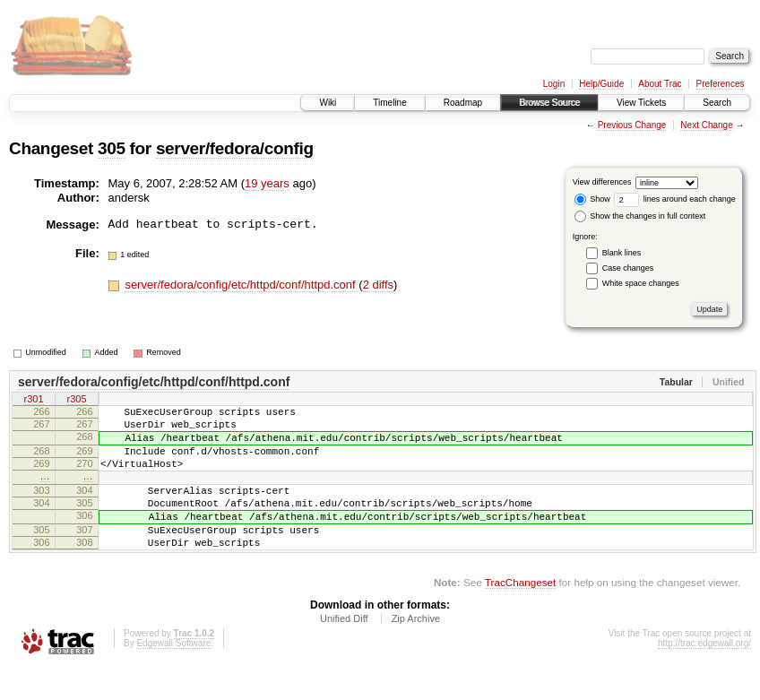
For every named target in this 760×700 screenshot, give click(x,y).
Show (592, 199)
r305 (76, 401)
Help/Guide (601, 84)
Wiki (328, 103)
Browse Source (549, 103)
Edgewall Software (173, 675)
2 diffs (378, 285)
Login (554, 84)
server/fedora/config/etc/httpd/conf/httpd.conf (242, 285)
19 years (267, 183)
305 (112, 148)
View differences (602, 182)
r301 (33, 401)
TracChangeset (520, 614)
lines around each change (675, 199)
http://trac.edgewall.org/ (704, 675)
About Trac (660, 84)
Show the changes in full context (640, 216)
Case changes (628, 268)
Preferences (721, 84)
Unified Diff (344, 651)
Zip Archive (416, 651)
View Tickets (641, 103)
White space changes (641, 283)
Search (717, 103)
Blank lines (622, 253)
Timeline (389, 103)
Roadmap (463, 103)
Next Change (706, 125)
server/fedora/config (235, 148)
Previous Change (632, 125)
